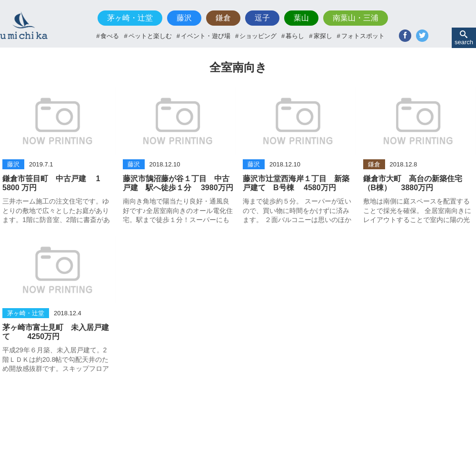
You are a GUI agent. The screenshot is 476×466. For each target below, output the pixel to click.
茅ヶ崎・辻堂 (130, 18)
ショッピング (258, 36)
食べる (110, 36)
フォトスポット (363, 36)
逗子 (262, 18)
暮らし (295, 36)
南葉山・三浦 (356, 18)
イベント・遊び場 (206, 36)
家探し (323, 36)
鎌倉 (223, 18)
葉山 (301, 18)
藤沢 (184, 18)
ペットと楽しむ (150, 36)
